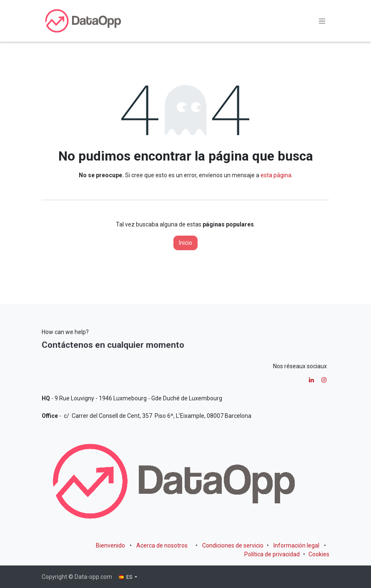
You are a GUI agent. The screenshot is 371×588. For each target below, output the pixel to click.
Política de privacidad (272, 554)
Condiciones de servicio (233, 545)
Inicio (185, 243)
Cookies (319, 554)
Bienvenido (110, 545)
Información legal (296, 545)
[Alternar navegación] (322, 21)
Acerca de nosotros (162, 545)
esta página (276, 175)
